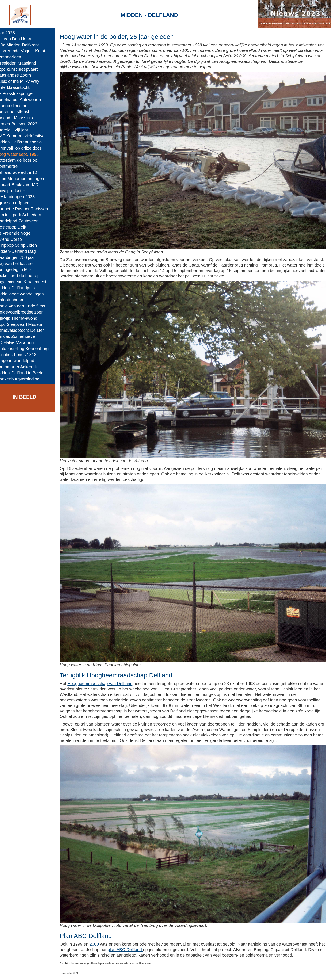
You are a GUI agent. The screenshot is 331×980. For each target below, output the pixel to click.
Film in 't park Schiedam (24, 215)
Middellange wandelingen (26, 294)
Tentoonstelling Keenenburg (28, 349)
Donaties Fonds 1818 (22, 355)
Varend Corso (15, 239)
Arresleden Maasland (22, 63)
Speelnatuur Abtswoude (24, 100)
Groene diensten (17, 106)
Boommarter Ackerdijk (22, 367)
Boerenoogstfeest (18, 112)
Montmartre (13, 166)
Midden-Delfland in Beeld (25, 373)
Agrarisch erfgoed (18, 203)
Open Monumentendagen (26, 179)
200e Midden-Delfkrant (23, 45)
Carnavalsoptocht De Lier (26, 330)
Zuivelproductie (16, 191)
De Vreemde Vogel (19, 233)
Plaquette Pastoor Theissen (28, 209)
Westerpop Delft (17, 227)
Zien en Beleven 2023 (22, 124)
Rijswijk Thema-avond (22, 318)
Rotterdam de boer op (22, 160)
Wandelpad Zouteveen (23, 221)
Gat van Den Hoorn (20, 39)
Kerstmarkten (14, 57)
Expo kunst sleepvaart (23, 69)
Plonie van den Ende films (26, 306)
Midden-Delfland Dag (22, 251)
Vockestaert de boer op (24, 276)
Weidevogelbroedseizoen (26, 312)
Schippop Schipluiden (22, 245)
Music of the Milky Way (23, 81)
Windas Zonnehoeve (21, 336)
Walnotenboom (16, 300)
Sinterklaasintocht (18, 87)
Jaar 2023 (11, 33)
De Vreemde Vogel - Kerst (26, 51)
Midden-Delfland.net (91, 973)
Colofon (121, 973)
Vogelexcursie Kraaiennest (27, 282)
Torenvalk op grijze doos (25, 148)
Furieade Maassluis (20, 118)
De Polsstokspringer (21, 93)
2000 (103, 921)
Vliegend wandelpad (21, 361)
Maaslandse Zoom (19, 75)
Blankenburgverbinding (23, 379)
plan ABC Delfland (152, 927)
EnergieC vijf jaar (18, 130)
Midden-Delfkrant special (25, 142)
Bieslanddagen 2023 (21, 197)
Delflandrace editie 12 (22, 172)
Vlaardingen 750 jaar (21, 257)
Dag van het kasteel (20, 264)
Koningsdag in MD (19, 269)
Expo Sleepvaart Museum (26, 324)
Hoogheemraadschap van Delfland (109, 666)
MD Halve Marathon (21, 342)
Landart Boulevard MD (23, 185)
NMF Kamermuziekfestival (26, 136)
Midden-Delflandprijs (21, 288)
